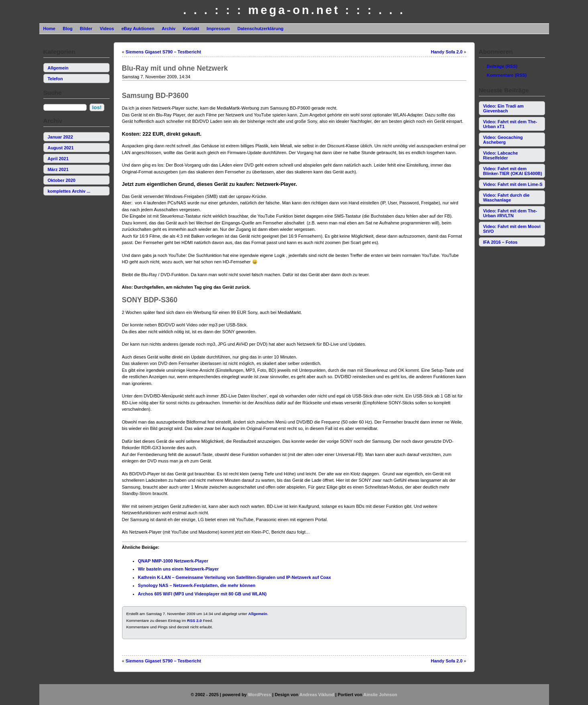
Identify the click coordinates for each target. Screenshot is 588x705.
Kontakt (191, 29)
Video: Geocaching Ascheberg (503, 140)
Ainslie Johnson (380, 695)
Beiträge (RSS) (502, 66)
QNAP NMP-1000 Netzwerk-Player (173, 561)
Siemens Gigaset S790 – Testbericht (163, 52)
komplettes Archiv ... (69, 191)
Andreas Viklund (317, 695)
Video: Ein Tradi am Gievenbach (504, 108)
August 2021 (61, 148)
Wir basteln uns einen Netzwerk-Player (179, 569)
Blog (67, 29)
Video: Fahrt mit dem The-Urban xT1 (510, 124)
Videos (107, 29)
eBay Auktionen (138, 29)
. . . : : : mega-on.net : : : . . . (294, 10)
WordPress (260, 695)
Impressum (218, 29)
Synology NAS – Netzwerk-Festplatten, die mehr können (197, 585)
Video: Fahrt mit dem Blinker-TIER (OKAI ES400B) (513, 171)
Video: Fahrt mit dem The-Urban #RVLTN (510, 213)
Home (49, 29)
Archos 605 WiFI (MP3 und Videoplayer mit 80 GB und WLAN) (202, 594)
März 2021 (58, 169)
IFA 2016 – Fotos (501, 242)
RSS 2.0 (194, 620)
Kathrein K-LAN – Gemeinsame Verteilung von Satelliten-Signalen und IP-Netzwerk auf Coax (235, 577)
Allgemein (58, 68)
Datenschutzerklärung (260, 29)
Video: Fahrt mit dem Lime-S (513, 184)
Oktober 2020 (62, 180)
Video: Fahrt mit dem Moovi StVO (512, 229)
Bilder (86, 29)
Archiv (169, 29)
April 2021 (58, 159)
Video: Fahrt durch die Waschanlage (507, 198)
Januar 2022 (60, 137)
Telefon (55, 79)
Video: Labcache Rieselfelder (501, 155)
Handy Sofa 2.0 (447, 52)
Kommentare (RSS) (507, 75)
